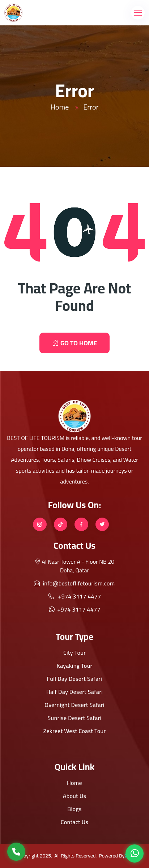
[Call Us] (16, 852)
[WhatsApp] (135, 853)
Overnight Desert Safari (74, 705)
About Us (75, 796)
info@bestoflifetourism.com (74, 583)
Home (59, 107)
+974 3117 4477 (75, 596)
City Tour (74, 653)
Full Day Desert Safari (74, 679)
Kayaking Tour (75, 666)
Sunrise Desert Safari (75, 718)
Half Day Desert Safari (74, 692)
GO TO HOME (74, 343)
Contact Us (74, 822)
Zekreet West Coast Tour (75, 731)
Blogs (74, 809)
